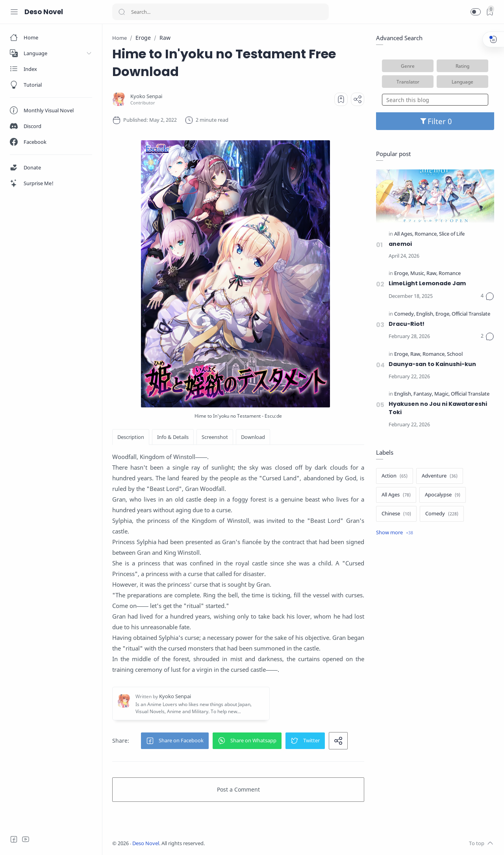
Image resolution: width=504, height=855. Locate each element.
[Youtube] (26, 839)
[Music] (418, 274)
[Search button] (122, 12)
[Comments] (487, 296)
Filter (435, 121)
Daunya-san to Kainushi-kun (432, 364)
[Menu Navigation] (14, 12)
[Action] (395, 476)
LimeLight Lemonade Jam (427, 283)
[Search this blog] (435, 100)
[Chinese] (396, 514)
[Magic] (442, 394)
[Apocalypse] (443, 495)
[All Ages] (404, 234)
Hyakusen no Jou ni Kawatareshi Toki (438, 408)
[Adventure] (440, 476)
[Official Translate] (471, 314)
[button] (476, 12)
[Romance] (426, 234)
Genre (408, 66)
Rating (462, 66)
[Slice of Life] (452, 234)
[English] (425, 314)
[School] (455, 354)
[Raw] (432, 274)
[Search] (220, 12)
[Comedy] (405, 314)
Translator (408, 82)
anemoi (400, 244)
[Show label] (395, 533)
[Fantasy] (423, 394)
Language (462, 82)
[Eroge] (402, 274)
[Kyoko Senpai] (146, 96)
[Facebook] (14, 839)
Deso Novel (44, 12)
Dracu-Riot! (407, 324)
